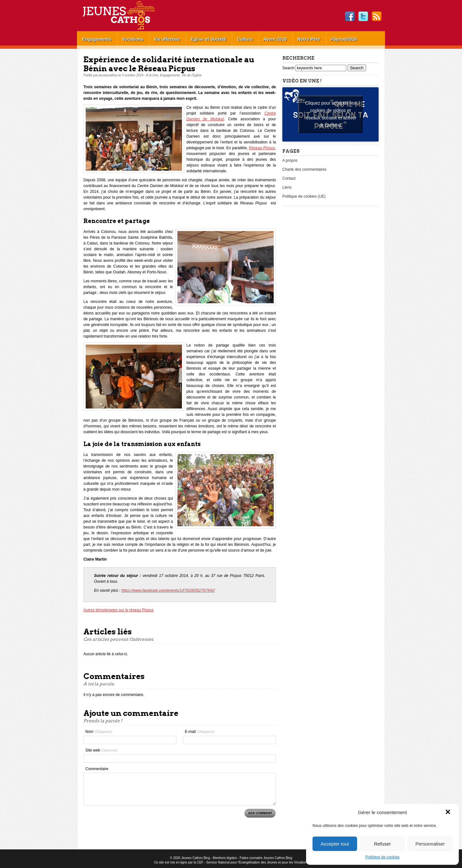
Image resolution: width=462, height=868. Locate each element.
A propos (290, 160)
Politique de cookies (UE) (304, 196)
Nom (99, 732)
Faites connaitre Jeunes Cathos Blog (266, 858)
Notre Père (309, 39)
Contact (289, 178)
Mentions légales (225, 858)
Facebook (350, 17)
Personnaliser (430, 844)
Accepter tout (335, 844)
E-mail (200, 732)
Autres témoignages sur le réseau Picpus (119, 610)
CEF (200, 862)
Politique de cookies (383, 857)
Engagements (97, 39)
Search (289, 68)
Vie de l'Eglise (192, 75)
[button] (449, 812)
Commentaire (97, 769)
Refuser (383, 844)
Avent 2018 (275, 39)
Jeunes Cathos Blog (129, 16)
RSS (377, 17)
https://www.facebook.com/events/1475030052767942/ (168, 590)
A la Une (152, 75)
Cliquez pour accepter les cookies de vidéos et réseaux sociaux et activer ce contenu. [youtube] (330, 114)
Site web (101, 750)
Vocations (133, 39)
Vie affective (167, 39)
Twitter (363, 17)
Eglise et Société (208, 39)
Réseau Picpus (262, 148)
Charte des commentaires (304, 169)
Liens (287, 187)
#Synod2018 (344, 39)
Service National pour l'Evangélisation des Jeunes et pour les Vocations (257, 862)
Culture (245, 39)
